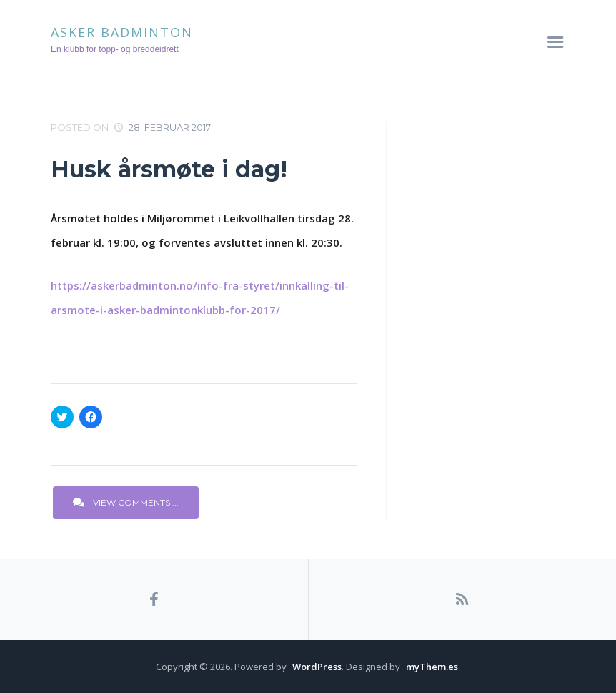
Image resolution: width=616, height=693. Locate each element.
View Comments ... (126, 502)
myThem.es (432, 667)
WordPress (317, 667)
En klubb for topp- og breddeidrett (115, 49)
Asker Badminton (122, 32)
